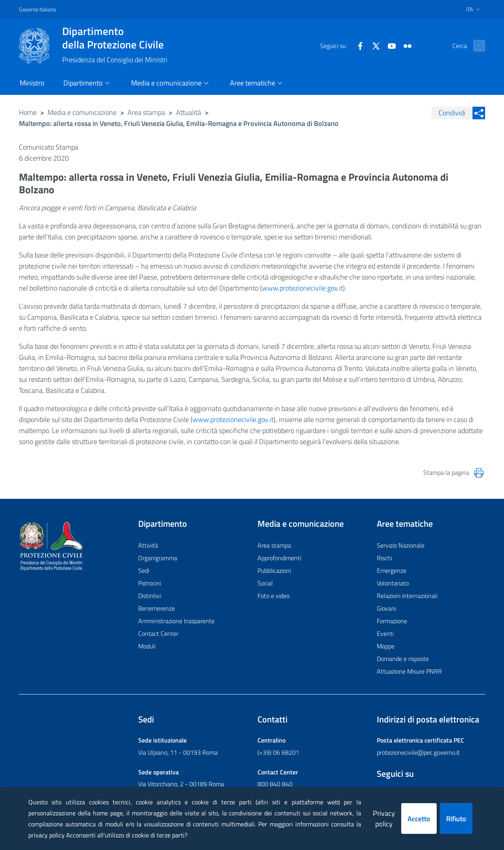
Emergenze (392, 570)
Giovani (386, 608)
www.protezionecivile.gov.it (302, 288)
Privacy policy (384, 819)
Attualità (189, 112)
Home (28, 112)
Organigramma (158, 558)
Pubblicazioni (274, 570)
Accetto (419, 819)
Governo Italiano (37, 9)
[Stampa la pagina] (479, 473)
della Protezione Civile (115, 38)
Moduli (147, 646)
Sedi (144, 570)
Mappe (386, 646)
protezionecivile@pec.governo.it (418, 752)
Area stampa (146, 112)
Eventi (385, 633)
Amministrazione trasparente (176, 621)
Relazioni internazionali (407, 596)
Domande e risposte (403, 659)
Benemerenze (157, 608)
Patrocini (150, 583)
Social (265, 583)
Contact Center (158, 633)
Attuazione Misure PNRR (409, 671)
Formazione (392, 621)
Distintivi (150, 596)
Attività (148, 545)
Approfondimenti (279, 558)
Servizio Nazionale (401, 545)
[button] (476, 46)
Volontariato (393, 583)
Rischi (384, 558)
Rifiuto (456, 819)
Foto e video (273, 596)
